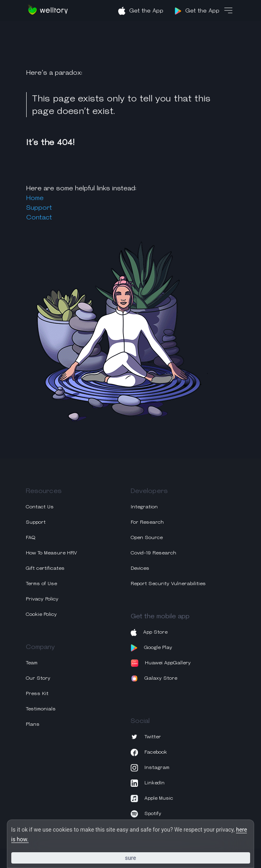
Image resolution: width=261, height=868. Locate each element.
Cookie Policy (41, 614)
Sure (130, 858)
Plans (33, 724)
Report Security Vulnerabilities (168, 583)
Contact (39, 217)
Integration (144, 507)
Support (39, 208)
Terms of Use (41, 583)
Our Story (38, 678)
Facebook (149, 752)
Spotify (146, 814)
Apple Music (152, 798)
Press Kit (37, 693)
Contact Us (40, 507)
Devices (140, 568)
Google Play (151, 648)
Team (32, 663)
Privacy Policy (42, 599)
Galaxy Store (154, 678)
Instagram (150, 768)
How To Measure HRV (51, 553)
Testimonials (41, 709)
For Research (147, 522)
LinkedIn (148, 783)
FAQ (30, 537)
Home (35, 198)
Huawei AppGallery (161, 663)
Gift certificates (45, 568)
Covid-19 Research (153, 553)
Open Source (147, 537)
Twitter (146, 737)
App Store (149, 632)
